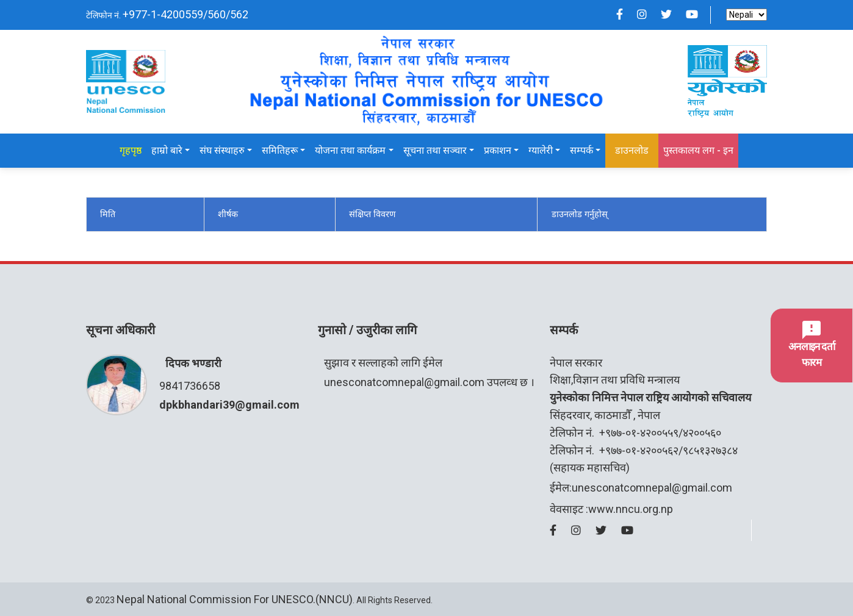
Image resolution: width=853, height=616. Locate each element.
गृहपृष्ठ (131, 150)
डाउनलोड (632, 150)
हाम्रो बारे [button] (167, 150)
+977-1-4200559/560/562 (185, 14)
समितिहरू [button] (280, 150)
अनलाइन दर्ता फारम (812, 345)
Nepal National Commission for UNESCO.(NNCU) (235, 599)
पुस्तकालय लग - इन (698, 150)
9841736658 (190, 386)
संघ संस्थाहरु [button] (222, 150)
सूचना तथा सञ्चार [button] (435, 150)
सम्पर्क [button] (581, 150)
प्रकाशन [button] (498, 150)
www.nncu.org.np (631, 509)
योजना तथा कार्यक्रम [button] (350, 150)
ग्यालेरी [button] (541, 150)
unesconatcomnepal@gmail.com (404, 382)
